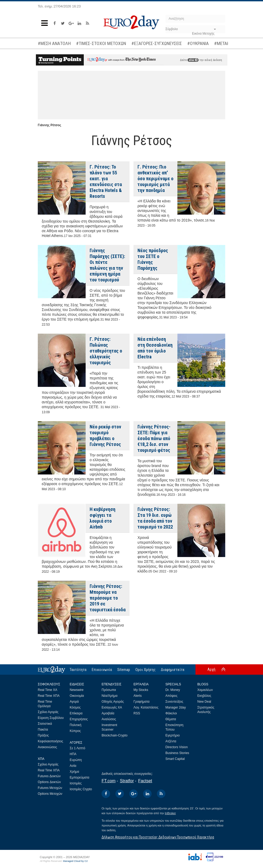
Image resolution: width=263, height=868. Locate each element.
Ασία (73, 766)
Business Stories (177, 753)
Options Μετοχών (50, 794)
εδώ (193, 60)
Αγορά (74, 702)
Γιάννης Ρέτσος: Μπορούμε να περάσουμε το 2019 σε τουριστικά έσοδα (108, 598)
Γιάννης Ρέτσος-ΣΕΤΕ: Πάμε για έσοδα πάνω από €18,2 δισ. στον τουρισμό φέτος (154, 438)
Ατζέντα (171, 741)
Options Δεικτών (49, 782)
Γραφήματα (141, 702)
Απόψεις (171, 696)
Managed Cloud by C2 (75, 861)
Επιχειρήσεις (79, 719)
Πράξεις (43, 735)
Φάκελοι (171, 713)
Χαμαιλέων (205, 690)
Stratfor (127, 781)
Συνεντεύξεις (174, 702)
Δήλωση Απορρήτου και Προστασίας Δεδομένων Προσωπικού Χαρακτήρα (158, 837)
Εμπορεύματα (80, 777)
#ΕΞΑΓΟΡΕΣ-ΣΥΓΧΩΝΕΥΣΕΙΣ (157, 43)
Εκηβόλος (204, 696)
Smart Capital (175, 759)
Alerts (138, 696)
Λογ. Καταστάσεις (146, 707)
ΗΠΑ (73, 754)
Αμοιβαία (108, 713)
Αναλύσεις (109, 719)
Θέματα (171, 719)
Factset (145, 781)
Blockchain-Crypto (114, 735)
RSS (137, 713)
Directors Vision (177, 747)
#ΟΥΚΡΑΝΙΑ (198, 43)
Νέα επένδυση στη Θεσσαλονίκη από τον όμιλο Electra (155, 348)
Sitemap (124, 670)
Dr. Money (173, 690)
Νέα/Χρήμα (110, 696)
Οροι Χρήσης (145, 670)
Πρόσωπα (109, 690)
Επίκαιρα (76, 713)
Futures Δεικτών (49, 776)
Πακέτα (43, 730)
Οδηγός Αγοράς (113, 702)
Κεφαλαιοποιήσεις (50, 741)
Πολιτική (76, 725)
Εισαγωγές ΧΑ (112, 707)
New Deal (204, 702)
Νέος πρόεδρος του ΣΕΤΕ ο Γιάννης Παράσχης (153, 259)
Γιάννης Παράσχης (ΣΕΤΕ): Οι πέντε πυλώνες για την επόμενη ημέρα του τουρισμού (107, 265)
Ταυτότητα (78, 670)
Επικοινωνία (102, 670)
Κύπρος (75, 731)
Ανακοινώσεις (47, 747)
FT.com (108, 781)
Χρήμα (74, 772)
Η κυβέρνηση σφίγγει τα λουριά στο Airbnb (103, 518)
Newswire (77, 690)
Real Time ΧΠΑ (49, 696)
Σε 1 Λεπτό (78, 748)
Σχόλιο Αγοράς (48, 712)
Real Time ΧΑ (47, 690)
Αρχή (211, 669)
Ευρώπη (76, 760)
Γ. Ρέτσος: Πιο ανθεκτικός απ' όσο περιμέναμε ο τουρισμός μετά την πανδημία (155, 179)
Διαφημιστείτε (173, 670)
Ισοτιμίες (76, 783)
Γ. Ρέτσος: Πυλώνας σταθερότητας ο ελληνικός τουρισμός (106, 351)
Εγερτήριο (173, 735)
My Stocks (141, 690)
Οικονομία (77, 696)
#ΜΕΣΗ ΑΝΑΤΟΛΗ (54, 43)
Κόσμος (75, 707)
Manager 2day (176, 707)
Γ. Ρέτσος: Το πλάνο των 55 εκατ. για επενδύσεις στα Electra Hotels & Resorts (106, 181)
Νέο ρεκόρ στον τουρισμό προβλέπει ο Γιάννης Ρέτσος (105, 435)
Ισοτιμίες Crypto (81, 789)
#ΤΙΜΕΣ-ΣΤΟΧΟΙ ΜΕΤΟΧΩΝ (101, 43)
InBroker (170, 813)
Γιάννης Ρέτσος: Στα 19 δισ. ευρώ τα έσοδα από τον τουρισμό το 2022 (155, 518)
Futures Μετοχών (50, 788)
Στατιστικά (45, 724)
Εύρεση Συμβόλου (51, 718)
